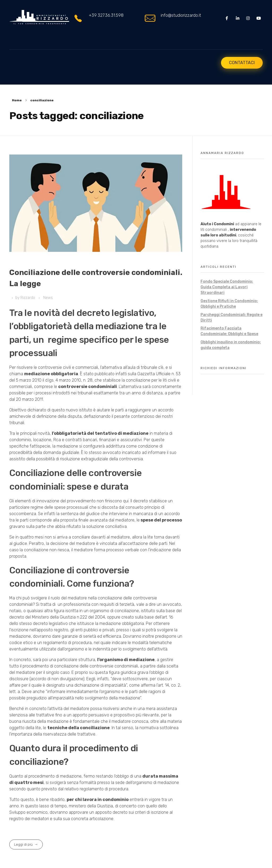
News (48, 298)
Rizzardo (28, 298)
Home (17, 100)
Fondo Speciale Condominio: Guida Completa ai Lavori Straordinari (227, 287)
